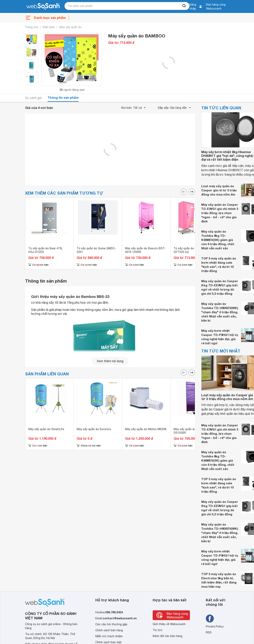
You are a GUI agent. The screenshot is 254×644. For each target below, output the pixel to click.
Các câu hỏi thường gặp (111, 624)
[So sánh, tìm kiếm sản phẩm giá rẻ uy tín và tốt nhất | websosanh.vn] (43, 7)
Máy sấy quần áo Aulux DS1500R (189, 431)
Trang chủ (32, 27)
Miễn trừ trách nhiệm (109, 636)
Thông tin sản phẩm (63, 97)
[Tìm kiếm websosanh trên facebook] (210, 619)
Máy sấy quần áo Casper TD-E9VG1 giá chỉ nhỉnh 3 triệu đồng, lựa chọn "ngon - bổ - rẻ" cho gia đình (220, 213)
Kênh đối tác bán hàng (168, 636)
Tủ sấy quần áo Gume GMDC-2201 (96, 250)
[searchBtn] (184, 6)
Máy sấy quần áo (70, 27)
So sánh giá (33, 98)
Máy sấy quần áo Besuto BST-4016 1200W (145, 250)
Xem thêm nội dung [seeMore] (110, 361)
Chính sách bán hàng (109, 630)
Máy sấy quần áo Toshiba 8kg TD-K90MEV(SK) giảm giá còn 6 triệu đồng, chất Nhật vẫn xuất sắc (218, 240)
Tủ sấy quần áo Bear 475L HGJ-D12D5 (45, 250)
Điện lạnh (49, 27)
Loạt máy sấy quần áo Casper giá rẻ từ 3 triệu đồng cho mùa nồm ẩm (219, 190)
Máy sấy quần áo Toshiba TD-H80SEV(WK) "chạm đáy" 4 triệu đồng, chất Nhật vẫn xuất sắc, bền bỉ (220, 312)
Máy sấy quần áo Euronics (94, 429)
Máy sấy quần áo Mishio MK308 (146, 429)
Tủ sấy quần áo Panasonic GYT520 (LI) (191, 250)
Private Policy (215, 626)
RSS (209, 632)
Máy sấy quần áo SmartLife (46, 429)
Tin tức (158, 630)
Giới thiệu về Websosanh (169, 624)
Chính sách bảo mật (108, 642)
